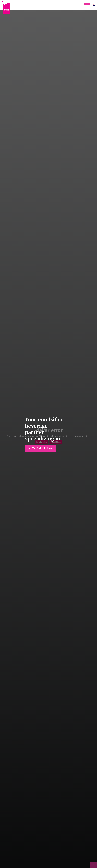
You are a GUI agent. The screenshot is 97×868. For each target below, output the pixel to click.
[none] (94, 5)
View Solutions (41, 448)
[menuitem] (94, 5)
